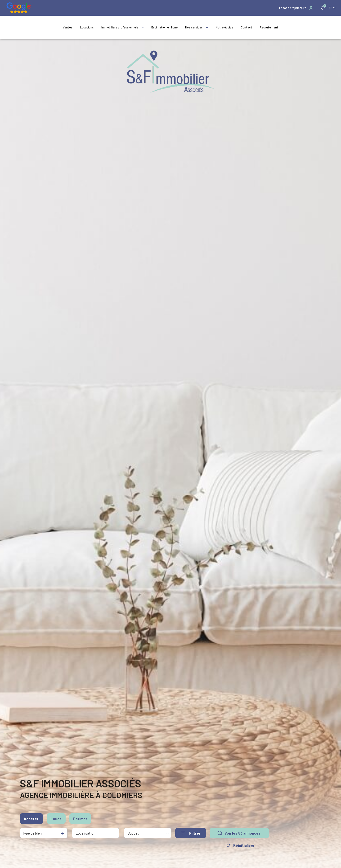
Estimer (80, 820)
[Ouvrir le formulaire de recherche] (191, 834)
